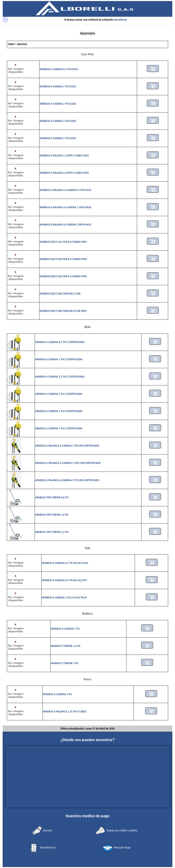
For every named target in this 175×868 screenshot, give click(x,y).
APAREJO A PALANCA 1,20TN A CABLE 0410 (64, 155)
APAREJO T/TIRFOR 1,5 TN (65, 646)
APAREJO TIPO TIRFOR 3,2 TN (52, 532)
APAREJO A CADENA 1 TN (65, 629)
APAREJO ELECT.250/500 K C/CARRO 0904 (63, 259)
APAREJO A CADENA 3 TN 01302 (58, 121)
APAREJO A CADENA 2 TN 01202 (58, 104)
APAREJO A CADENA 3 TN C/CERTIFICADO (59, 411)
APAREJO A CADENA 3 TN (57, 694)
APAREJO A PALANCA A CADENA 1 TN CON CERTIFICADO (67, 446)
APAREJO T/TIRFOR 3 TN (64, 663)
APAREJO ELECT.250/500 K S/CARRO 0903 (63, 276)
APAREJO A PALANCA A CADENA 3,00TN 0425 (65, 225)
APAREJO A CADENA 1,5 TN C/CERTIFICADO (60, 377)
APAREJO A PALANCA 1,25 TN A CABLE (65, 711)
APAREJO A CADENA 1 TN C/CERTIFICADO (59, 359)
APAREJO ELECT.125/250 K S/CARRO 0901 (63, 242)
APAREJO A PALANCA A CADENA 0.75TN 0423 (65, 190)
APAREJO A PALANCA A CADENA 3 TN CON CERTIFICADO (67, 480)
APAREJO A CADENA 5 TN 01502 (58, 138)
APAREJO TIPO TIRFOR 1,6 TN (52, 515)
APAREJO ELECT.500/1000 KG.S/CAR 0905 (63, 311)
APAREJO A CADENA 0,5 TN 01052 (59, 69)
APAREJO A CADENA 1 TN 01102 (58, 86)
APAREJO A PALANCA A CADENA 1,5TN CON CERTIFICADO (68, 463)
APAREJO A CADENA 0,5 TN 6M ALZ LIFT (64, 580)
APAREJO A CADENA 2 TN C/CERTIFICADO (59, 394)
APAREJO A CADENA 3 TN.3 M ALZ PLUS (64, 597)
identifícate (121, 20)
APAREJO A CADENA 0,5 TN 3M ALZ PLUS (65, 563)
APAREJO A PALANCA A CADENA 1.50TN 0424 (65, 207)
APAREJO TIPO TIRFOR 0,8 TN (52, 497)
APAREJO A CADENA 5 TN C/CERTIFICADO (59, 428)
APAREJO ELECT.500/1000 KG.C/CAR (60, 294)
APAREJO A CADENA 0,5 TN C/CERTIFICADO (60, 342)
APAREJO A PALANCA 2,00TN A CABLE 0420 (64, 173)
